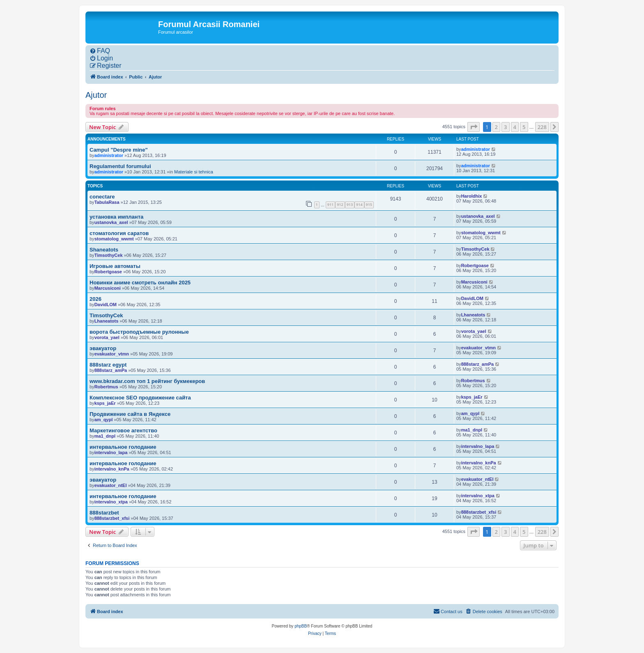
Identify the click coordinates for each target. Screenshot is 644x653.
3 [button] (505, 127)
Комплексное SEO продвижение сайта (140, 398)
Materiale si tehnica (194, 172)
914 (359, 204)
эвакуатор (103, 348)
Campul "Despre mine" (119, 150)
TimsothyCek (106, 315)
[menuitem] (100, 51)
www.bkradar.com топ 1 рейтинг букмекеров (147, 381)
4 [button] (515, 127)
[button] (474, 127)
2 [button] (496, 127)
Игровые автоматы (115, 266)
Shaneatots (104, 250)
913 (350, 204)
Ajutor (96, 95)
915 (369, 204)
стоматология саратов (119, 233)
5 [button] (524, 127)
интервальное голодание (123, 447)
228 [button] (542, 127)
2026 (95, 299)
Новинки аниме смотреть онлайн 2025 (140, 283)
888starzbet (104, 513)
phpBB (301, 626)
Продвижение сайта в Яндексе (130, 414)
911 (330, 204)
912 (340, 204)
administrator (109, 155)
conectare (102, 197)
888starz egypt (108, 365)
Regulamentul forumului (120, 166)
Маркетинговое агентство (123, 430)
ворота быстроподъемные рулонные (139, 332)
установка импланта (116, 217)
